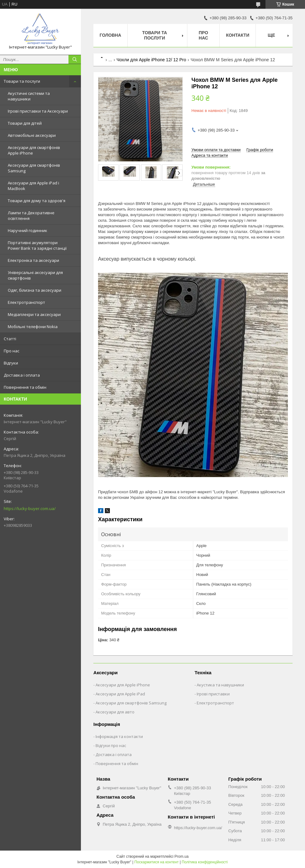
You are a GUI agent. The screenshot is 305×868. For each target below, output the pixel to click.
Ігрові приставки (213, 694)
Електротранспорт (26, 302)
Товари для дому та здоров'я (37, 201)
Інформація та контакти (119, 736)
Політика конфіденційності (205, 862)
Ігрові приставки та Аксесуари (38, 111)
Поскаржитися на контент (157, 862)
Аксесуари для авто (115, 712)
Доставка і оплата (22, 375)
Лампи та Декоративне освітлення (31, 216)
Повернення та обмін (25, 387)
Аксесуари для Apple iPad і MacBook (33, 186)
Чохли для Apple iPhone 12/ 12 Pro (151, 60)
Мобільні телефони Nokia (33, 327)
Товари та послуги (22, 81)
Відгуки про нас (111, 745)
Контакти (238, 35)
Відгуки (11, 363)
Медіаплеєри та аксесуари (34, 314)
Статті (10, 339)
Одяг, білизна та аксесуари (35, 290)
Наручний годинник (28, 230)
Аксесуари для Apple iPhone (123, 685)
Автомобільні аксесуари (32, 135)
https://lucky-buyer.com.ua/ (30, 508)
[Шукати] (75, 59)
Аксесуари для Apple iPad (120, 694)
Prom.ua (182, 856)
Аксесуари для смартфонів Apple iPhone (34, 150)
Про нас (12, 351)
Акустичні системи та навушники (29, 96)
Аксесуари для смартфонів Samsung (34, 168)
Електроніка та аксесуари (33, 260)
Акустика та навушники (220, 685)
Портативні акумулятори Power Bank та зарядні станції (37, 245)
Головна (110, 35)
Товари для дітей (25, 123)
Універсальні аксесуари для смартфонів (35, 275)
